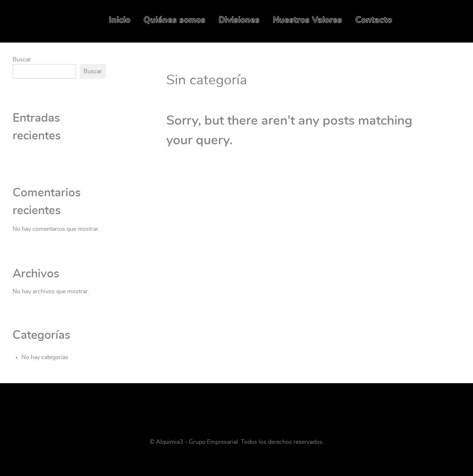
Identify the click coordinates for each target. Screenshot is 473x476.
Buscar (22, 60)
